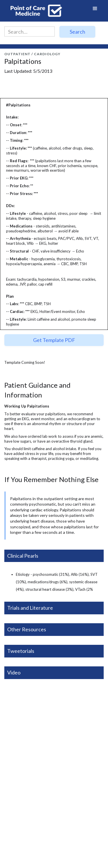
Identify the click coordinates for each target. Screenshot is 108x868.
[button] (95, 11)
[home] (35, 11)
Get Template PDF (54, 340)
